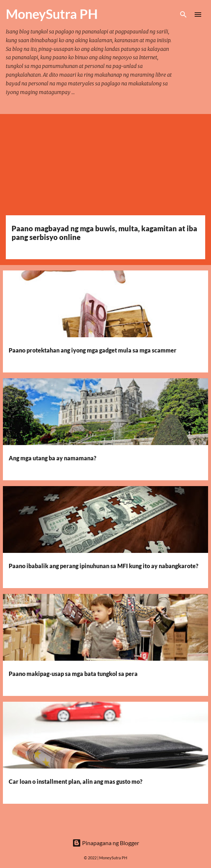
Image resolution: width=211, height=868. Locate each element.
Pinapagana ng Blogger (106, 843)
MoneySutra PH (113, 858)
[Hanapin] (183, 15)
